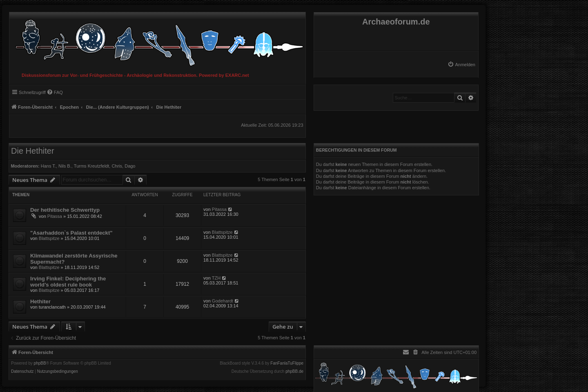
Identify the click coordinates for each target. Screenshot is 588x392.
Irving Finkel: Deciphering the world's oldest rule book (68, 282)
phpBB (40, 363)
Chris (117, 166)
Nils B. (65, 166)
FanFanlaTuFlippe (287, 363)
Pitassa (55, 216)
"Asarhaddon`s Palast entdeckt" (71, 233)
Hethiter (40, 301)
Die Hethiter (33, 151)
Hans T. (48, 166)
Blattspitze (49, 238)
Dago (130, 166)
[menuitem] (461, 65)
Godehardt (223, 301)
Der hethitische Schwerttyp (65, 210)
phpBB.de (294, 372)
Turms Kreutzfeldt (91, 166)
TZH (216, 278)
